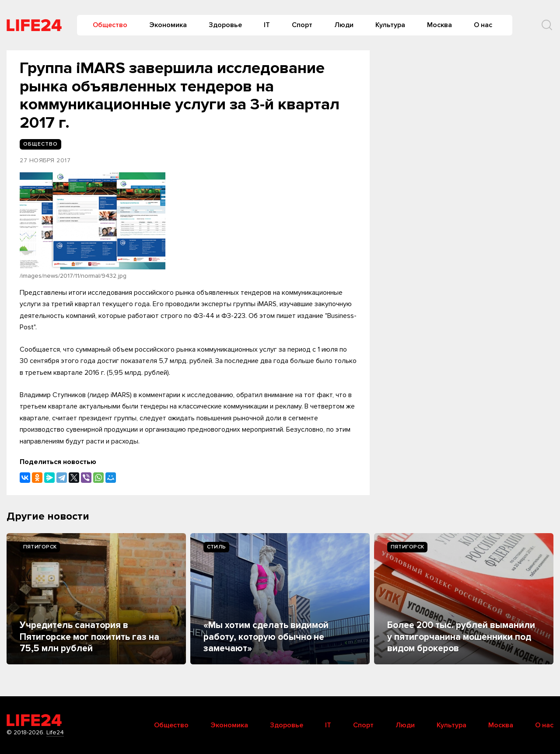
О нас (483, 25)
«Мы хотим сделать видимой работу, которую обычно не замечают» (266, 637)
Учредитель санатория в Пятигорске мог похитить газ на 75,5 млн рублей (89, 637)
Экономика (168, 25)
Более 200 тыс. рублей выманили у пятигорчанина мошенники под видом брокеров (461, 637)
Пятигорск (40, 547)
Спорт (302, 25)
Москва (439, 25)
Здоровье (225, 25)
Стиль (216, 547)
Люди (344, 25)
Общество (110, 25)
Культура (390, 25)
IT (267, 25)
